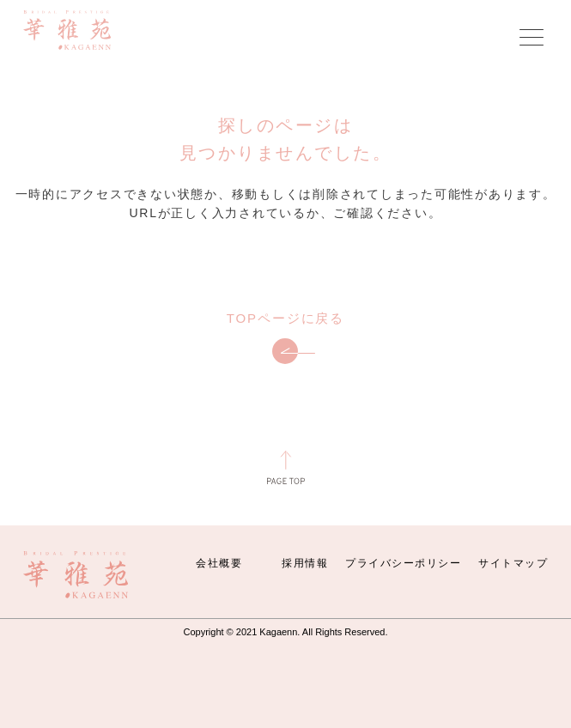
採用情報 (305, 563)
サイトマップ (513, 563)
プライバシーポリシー (403, 563)
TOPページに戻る (285, 338)
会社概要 (219, 563)
